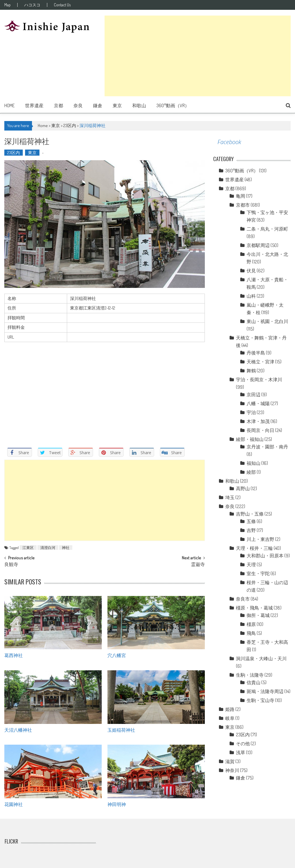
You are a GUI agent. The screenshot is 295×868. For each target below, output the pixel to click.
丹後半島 (256, 353)
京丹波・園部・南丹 (267, 447)
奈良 (78, 105)
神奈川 (232, 770)
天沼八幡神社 (18, 730)
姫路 (230, 709)
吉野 (251, 530)
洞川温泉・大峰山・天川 (261, 658)
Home (10, 105)
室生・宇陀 (258, 573)
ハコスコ (32, 5)
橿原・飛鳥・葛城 (254, 608)
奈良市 (243, 599)
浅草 (241, 752)
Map (7, 5)
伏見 (251, 271)
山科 (251, 296)
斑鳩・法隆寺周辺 (265, 691)
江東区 (28, 548)
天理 (251, 565)
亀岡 (241, 196)
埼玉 (230, 497)
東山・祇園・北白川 (267, 321)
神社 (66, 548)
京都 (58, 105)
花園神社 (14, 804)
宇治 (251, 412)
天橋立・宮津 (260, 362)
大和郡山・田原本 (265, 556)
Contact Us (62, 5)
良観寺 (11, 565)
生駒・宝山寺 (260, 700)
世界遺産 (34, 105)
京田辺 (254, 395)
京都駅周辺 (258, 245)
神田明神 (117, 804)
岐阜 (230, 718)
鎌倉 (98, 105)
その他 (243, 744)
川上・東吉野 (260, 539)
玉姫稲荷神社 (121, 730)
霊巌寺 (198, 565)
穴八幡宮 (117, 655)
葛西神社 (14, 655)
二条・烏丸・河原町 (267, 229)
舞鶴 (251, 371)
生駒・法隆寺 (250, 675)
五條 (251, 521)
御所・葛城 (258, 615)
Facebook (229, 142)
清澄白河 (48, 548)
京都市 (243, 205)
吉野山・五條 (250, 514)
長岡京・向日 (260, 430)
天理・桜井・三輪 (254, 548)
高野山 (243, 488)
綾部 (251, 472)
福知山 (254, 463)
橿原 (251, 624)
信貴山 (254, 682)
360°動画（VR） (173, 105)
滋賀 (230, 761)
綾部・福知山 (250, 439)
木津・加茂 (258, 421)
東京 (117, 105)
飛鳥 (251, 633)
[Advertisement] (198, 56)
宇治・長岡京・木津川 (259, 380)
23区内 (70, 126)
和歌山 (139, 105)
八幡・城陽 (258, 403)
